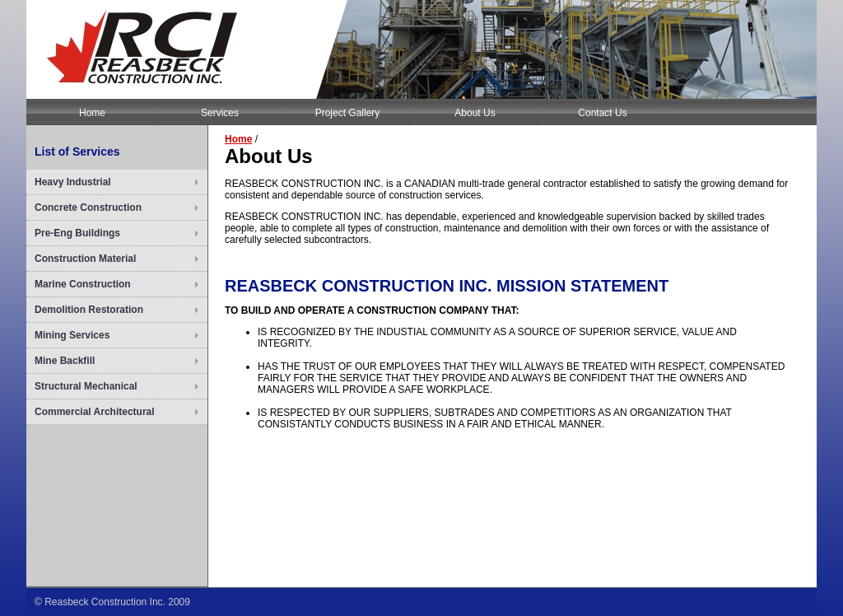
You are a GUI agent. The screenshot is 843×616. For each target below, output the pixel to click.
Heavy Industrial (73, 182)
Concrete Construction (88, 208)
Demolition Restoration (89, 310)
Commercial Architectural (95, 412)
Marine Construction (83, 284)
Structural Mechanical (86, 386)
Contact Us (602, 113)
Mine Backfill (65, 361)
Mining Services (72, 335)
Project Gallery (348, 113)
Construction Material (85, 259)
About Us (475, 113)
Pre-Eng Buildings (77, 233)
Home (92, 113)
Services (220, 113)
